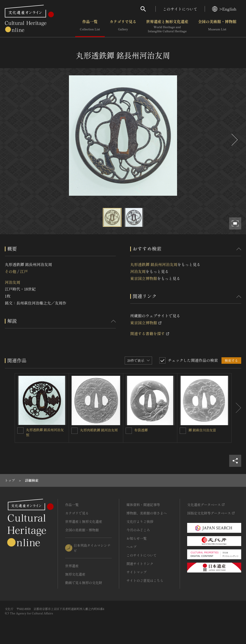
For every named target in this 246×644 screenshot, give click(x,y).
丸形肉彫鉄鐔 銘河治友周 (99, 430)
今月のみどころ (138, 530)
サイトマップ (136, 572)
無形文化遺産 (75, 574)
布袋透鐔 (141, 430)
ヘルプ (131, 547)
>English (224, 9)
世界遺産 (72, 566)
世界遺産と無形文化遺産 (167, 26)
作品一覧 (90, 26)
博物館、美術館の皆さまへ (147, 513)
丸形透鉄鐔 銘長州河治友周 (154, 264)
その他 (11, 271)
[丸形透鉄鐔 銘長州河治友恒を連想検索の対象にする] (20, 430)
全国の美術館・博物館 (217, 26)
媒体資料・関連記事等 (143, 505)
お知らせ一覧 (136, 538)
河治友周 (12, 282)
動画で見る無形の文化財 (84, 583)
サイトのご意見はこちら (145, 580)
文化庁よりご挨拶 (140, 521)
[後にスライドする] (234, 140)
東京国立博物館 (144, 278)
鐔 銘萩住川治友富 (202, 430)
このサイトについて (180, 9)
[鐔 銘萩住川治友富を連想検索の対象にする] (183, 431)
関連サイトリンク (140, 564)
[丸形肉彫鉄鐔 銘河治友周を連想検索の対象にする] (74, 431)
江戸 (24, 271)
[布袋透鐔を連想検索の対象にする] (129, 431)
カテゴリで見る (123, 26)
